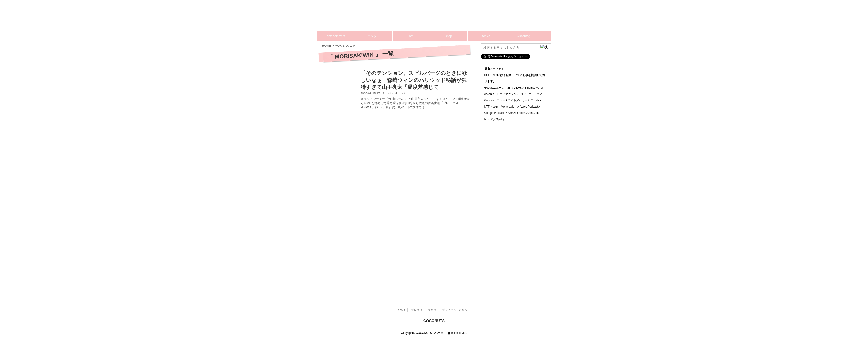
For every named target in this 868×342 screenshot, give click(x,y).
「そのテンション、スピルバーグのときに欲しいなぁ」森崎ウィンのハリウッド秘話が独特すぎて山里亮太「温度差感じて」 (414, 80)
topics (486, 36)
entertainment (336, 36)
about (401, 310)
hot (411, 36)
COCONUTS (434, 321)
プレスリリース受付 (424, 310)
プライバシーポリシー (456, 310)
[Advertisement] (462, 17)
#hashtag (524, 36)
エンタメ (374, 36)
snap (449, 36)
